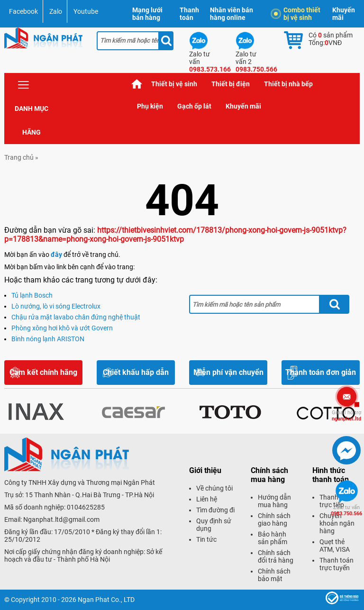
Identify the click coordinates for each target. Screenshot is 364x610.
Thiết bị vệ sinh (174, 84)
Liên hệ (207, 499)
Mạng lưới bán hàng (147, 14)
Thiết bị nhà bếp (288, 84)
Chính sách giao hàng (274, 519)
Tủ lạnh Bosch (32, 295)
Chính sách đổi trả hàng (276, 556)
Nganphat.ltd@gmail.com (61, 519)
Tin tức (206, 539)
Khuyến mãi (344, 14)
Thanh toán (189, 14)
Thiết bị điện (231, 84)
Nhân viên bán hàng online (232, 14)
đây (56, 255)
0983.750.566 (346, 510)
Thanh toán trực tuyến (337, 564)
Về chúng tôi (214, 488)
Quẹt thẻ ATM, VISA (335, 546)
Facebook (23, 11)
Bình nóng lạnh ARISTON (48, 339)
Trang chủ (137, 84)
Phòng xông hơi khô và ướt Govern (62, 328)
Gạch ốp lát (194, 106)
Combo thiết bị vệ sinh (297, 14)
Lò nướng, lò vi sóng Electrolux (56, 306)
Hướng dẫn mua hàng (274, 501)
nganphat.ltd (346, 416)
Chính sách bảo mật (274, 575)
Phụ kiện (150, 106)
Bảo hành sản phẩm (273, 538)
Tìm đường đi (215, 510)
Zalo (56, 11)
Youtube (86, 11)
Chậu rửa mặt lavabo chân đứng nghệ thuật (76, 317)
